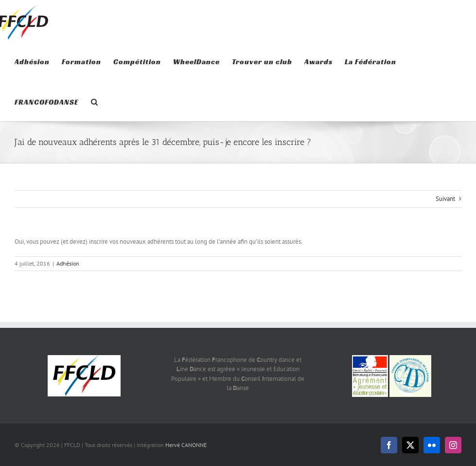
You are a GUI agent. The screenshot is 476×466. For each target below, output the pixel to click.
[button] (95, 101)
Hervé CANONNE (186, 445)
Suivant (445, 199)
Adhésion (68, 263)
